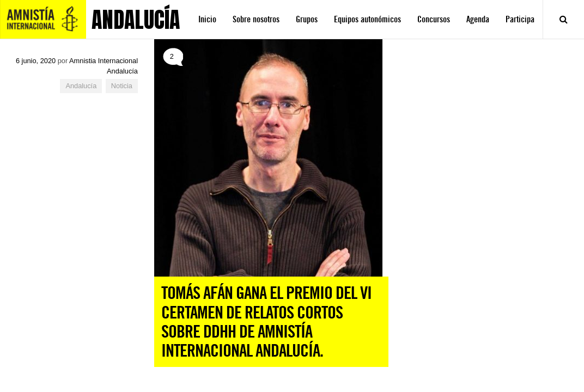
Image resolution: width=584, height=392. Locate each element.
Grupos (307, 19)
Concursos (434, 19)
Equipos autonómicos (367, 19)
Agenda (478, 19)
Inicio (207, 19)
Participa (520, 19)
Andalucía (81, 86)
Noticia (122, 86)
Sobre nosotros (256, 19)
